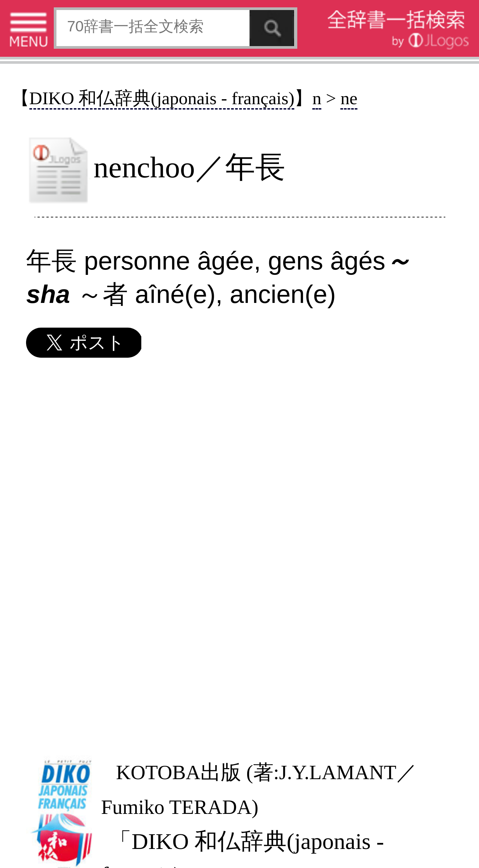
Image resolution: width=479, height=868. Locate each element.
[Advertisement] (239, 556)
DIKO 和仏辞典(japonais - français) (162, 98)
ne (349, 98)
